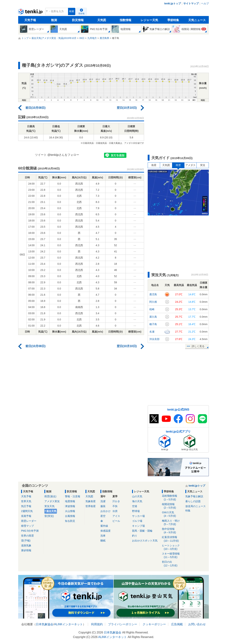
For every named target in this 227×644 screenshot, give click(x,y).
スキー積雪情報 (172, 556)
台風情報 (70, 516)
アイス (116, 516)
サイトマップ (191, 3)
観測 (54, 20)
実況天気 (49, 506)
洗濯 (103, 501)
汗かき (116, 501)
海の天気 (137, 501)
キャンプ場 (138, 526)
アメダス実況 (52, 501)
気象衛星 (91, 501)
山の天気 (137, 496)
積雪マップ (27, 526)
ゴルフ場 (137, 521)
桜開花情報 (172, 506)
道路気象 (26, 545)
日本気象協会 (45, 624)
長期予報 (26, 516)
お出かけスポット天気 (145, 541)
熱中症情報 (172, 531)
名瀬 (152, 332)
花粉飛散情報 (172, 498)
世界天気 (26, 501)
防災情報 (78, 20)
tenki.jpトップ (173, 3)
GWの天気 (172, 514)
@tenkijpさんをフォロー (63, 155)
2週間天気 (27, 511)
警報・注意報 (73, 496)
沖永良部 (154, 339)
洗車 (103, 536)
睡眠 (103, 541)
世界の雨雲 (27, 536)
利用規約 (97, 624)
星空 (103, 516)
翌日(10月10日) (127, 108)
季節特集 (173, 20)
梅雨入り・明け (172, 523)
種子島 (153, 324)
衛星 (154, 165)
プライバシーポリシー (123, 624)
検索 (72, 11)
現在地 (81, 13)
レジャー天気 (149, 20)
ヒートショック (172, 547)
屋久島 (153, 317)
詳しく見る (198, 346)
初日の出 (172, 564)
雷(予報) (26, 541)
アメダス (190, 165)
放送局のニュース (196, 506)
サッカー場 (138, 516)
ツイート (41, 155)
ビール (116, 521)
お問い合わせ (197, 624)
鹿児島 (153, 294)
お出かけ (105, 511)
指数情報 (126, 20)
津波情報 (70, 506)
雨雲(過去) (50, 496)
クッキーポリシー (154, 624)
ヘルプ (205, 3)
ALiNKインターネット (68, 624)
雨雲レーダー (29, 521)
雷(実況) (49, 516)
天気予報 (30, 20)
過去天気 (51, 511)
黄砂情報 (26, 550)
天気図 (102, 20)
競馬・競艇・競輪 (142, 531)
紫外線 (104, 526)
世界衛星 (91, 506)
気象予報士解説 (194, 496)
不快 (115, 506)
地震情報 (70, 501)
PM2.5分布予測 (30, 531)
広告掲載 (177, 624)
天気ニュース (197, 20)
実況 (203, 165)
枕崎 (152, 309)
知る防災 (70, 521)
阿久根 (153, 302)
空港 (135, 506)
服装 (103, 506)
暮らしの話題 (193, 501)
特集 (188, 511)
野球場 (136, 511)
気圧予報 (26, 506)
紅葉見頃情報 (172, 539)
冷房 (115, 511)
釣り (135, 536)
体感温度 (105, 531)
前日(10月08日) (35, 108)
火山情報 (70, 511)
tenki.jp (31, 12)
